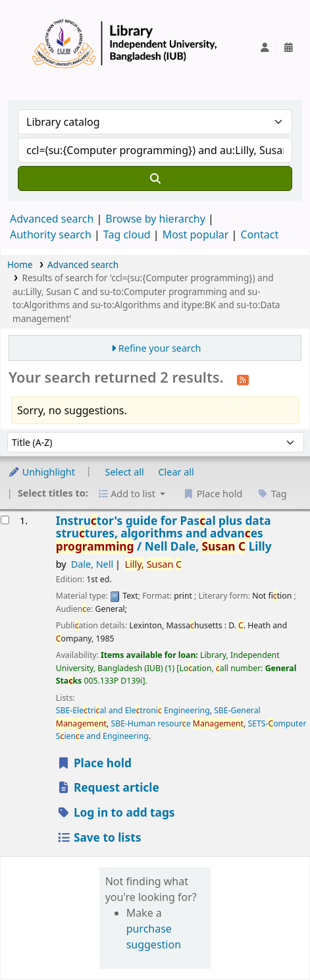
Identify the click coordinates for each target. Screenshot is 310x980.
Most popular (196, 234)
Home (20, 264)
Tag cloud (127, 234)
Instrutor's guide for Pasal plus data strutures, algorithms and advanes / (164, 533)
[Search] (155, 178)
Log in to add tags (116, 812)
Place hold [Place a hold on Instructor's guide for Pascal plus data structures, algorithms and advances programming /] (94, 763)
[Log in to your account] (265, 47)
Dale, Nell (92, 564)
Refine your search (160, 348)
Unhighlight (41, 472)
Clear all (176, 472)
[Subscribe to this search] (243, 379)
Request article (108, 787)
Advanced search (52, 219)
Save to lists (99, 837)
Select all (125, 472)
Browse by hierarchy (155, 219)
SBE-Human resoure (177, 723)
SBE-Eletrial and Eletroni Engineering (133, 710)
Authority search (51, 234)
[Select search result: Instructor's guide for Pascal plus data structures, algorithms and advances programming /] (5, 520)
